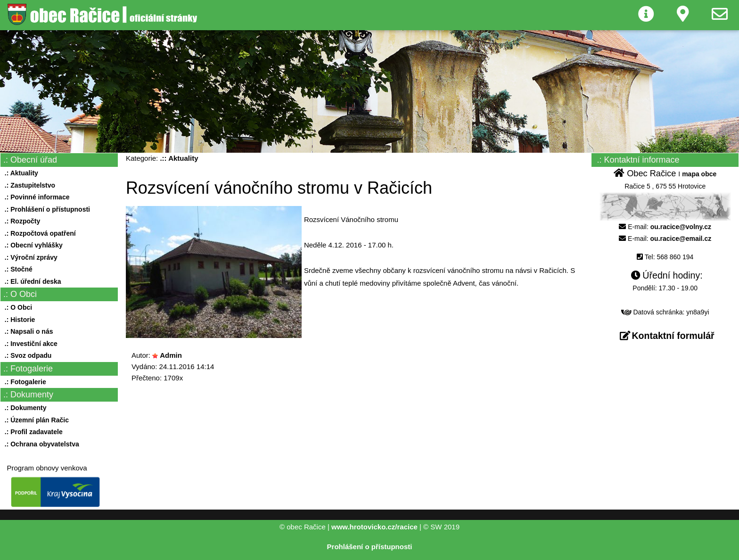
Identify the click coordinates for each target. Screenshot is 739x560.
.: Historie (18, 320)
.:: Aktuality (179, 158)
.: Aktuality (20, 173)
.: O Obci (16, 307)
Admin (171, 355)
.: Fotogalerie (24, 382)
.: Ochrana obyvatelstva (40, 444)
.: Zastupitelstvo (28, 185)
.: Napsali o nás (27, 331)
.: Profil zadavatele (32, 432)
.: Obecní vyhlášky (32, 245)
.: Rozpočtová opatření (38, 233)
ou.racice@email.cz (681, 239)
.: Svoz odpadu (26, 355)
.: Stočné (17, 269)
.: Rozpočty (21, 221)
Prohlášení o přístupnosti (370, 547)
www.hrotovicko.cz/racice (374, 527)
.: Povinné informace (35, 197)
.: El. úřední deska (31, 281)
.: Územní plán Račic (35, 420)
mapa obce (699, 174)
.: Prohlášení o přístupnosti (45, 209)
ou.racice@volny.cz (681, 227)
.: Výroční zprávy (29, 257)
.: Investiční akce (29, 344)
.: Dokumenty (24, 408)
